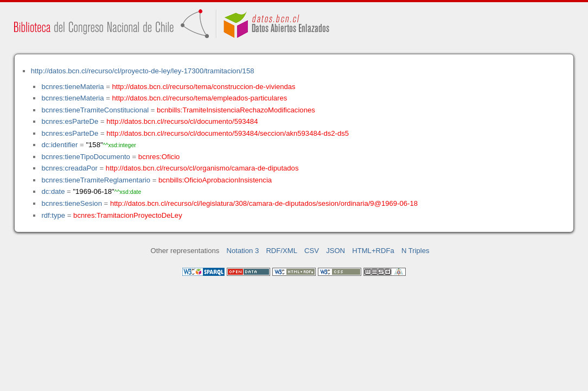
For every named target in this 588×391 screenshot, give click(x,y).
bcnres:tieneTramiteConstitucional (95, 110)
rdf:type (53, 215)
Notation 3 (243, 251)
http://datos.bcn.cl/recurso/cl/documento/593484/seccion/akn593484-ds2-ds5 (228, 133)
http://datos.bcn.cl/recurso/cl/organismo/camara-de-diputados (202, 168)
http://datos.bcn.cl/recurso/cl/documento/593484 (182, 121)
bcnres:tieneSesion (72, 203)
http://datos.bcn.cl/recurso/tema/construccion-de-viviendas (204, 87)
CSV (312, 251)
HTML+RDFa (373, 251)
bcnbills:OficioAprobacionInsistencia (215, 180)
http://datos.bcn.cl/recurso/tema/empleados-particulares (200, 98)
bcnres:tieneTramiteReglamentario (96, 180)
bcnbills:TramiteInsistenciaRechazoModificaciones (236, 110)
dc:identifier (59, 145)
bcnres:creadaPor (69, 168)
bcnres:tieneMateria (72, 87)
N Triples (416, 251)
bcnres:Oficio (159, 157)
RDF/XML (282, 251)
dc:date (53, 191)
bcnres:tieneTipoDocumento (85, 157)
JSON (335, 251)
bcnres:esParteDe (70, 121)
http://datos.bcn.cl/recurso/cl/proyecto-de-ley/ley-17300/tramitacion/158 (143, 71)
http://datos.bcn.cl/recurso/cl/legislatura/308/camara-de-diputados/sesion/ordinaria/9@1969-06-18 (264, 203)
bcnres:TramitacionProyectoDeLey (128, 215)
